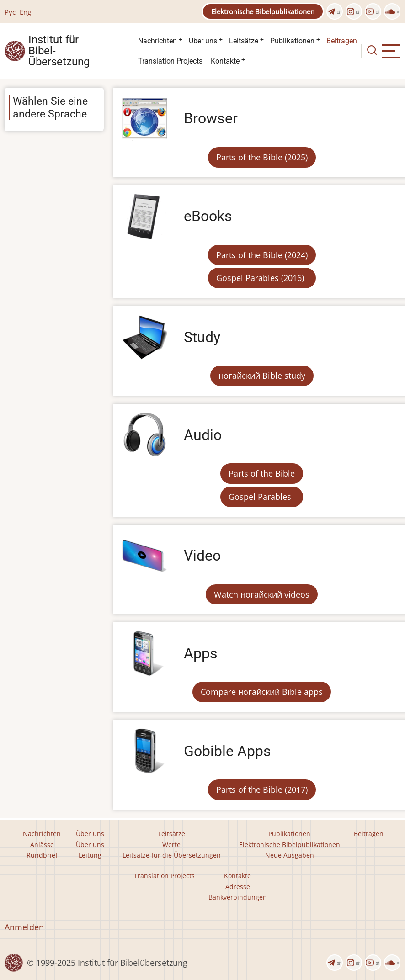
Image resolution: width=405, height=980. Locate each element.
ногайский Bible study (262, 376)
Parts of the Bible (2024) (262, 255)
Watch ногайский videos (262, 594)
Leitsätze (244, 41)
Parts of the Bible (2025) (262, 157)
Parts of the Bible (262, 473)
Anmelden (24, 927)
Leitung (90, 855)
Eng (25, 12)
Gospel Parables (260, 497)
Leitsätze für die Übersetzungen (172, 855)
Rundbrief (42, 855)
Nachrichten (157, 41)
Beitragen (342, 41)
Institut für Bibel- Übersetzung (59, 51)
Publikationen (292, 41)
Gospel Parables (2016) (260, 278)
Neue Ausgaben (290, 855)
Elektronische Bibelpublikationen (263, 11)
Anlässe (42, 845)
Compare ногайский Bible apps (262, 692)
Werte (171, 845)
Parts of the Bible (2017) (262, 789)
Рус (10, 12)
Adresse (238, 887)
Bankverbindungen (238, 897)
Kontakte (225, 61)
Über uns (203, 41)
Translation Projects (170, 61)
